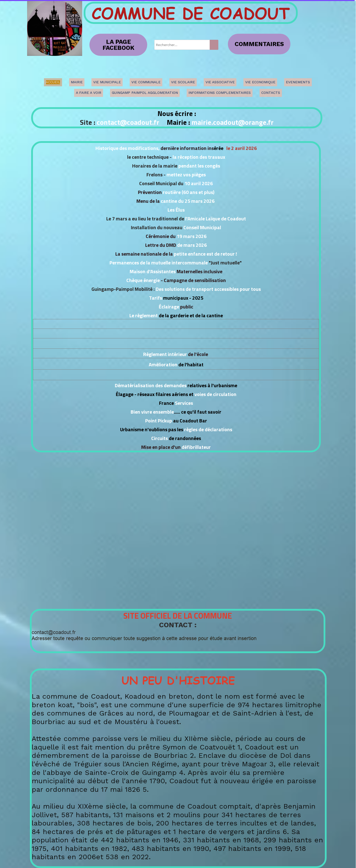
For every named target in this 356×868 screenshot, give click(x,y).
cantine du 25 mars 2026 (187, 201)
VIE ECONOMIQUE (260, 82)
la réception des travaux (198, 157)
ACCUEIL (53, 82)
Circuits (160, 438)
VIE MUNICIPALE (107, 82)
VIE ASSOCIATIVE (220, 82)
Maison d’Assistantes (153, 271)
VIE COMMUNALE (146, 82)
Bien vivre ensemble (152, 412)
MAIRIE (77, 82)
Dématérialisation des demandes (150, 385)
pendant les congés (199, 166)
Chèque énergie (144, 280)
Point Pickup (159, 421)
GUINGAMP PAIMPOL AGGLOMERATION (145, 93)
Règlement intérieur (165, 354)
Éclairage (169, 307)
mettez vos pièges (186, 174)
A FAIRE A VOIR (89, 93)
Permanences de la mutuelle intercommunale (159, 263)
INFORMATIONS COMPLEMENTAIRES (220, 93)
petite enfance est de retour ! (205, 254)
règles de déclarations (208, 429)
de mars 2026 (192, 245)
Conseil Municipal (202, 227)
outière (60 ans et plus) (190, 192)
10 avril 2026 (198, 183)
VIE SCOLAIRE (183, 82)
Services (184, 403)
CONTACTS (271, 93)
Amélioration (163, 364)
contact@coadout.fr (128, 122)
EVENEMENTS (298, 82)
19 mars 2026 (192, 236)
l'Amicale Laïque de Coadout (216, 219)
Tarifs (156, 298)
